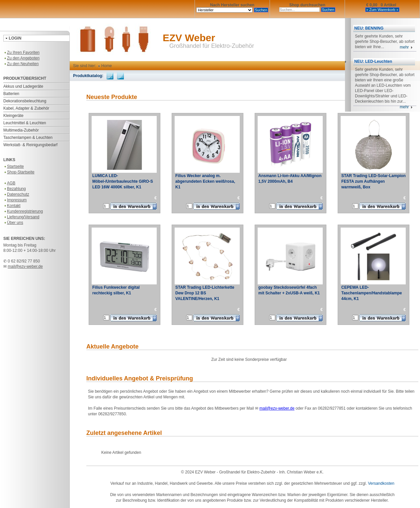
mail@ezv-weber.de (25, 266)
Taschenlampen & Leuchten (28, 138)
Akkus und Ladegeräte (23, 86)
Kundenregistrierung (23, 211)
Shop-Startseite (19, 172)
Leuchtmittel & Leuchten (25, 123)
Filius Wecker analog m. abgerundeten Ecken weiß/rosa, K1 (205, 181)
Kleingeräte (13, 116)
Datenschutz (16, 194)
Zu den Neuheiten (21, 64)
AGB (9, 183)
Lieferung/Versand (21, 217)
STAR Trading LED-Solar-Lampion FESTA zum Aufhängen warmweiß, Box (374, 181)
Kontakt (12, 206)
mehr (406, 47)
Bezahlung (15, 189)
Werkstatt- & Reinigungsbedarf (30, 145)
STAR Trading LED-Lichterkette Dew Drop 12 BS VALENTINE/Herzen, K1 (205, 293)
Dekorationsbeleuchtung (25, 101)
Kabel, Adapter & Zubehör (26, 108)
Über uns (13, 223)
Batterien (11, 94)
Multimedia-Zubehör (21, 130)
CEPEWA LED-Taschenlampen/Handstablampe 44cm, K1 (372, 293)
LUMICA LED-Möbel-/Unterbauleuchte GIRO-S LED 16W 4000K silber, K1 (123, 181)
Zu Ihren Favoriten (21, 52)
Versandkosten (381, 483)
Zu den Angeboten (21, 58)
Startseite (14, 166)
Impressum (15, 200)
